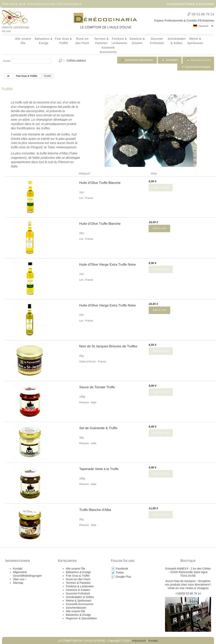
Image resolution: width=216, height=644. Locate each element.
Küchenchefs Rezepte (196, 67)
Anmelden (172, 60)
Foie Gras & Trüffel (63, 41)
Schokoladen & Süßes (177, 41)
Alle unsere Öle (23, 41)
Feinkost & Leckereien (119, 41)
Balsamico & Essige (44, 41)
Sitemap (18, 583)
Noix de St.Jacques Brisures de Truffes (108, 346)
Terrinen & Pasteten (101, 41)
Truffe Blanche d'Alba (95, 510)
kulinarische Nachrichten (137, 60)
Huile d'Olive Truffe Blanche (100, 183)
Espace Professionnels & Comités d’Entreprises (184, 21)
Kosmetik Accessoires (108, 50)
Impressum (139, 641)
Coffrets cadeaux (76, 60)
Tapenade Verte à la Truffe (99, 469)
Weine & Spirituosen (195, 41)
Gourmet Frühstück (157, 41)
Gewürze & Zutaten (137, 41)
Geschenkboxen (76, 608)
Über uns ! (19, 579)
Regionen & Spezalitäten (81, 618)
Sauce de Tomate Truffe (97, 387)
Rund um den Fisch (82, 41)
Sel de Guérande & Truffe (98, 428)
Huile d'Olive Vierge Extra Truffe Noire (108, 265)
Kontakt (18, 569)
